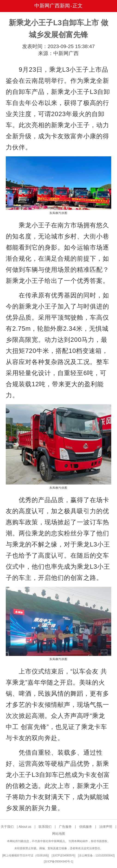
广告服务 (65, 827)
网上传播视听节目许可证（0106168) (25, 856)
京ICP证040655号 (63, 856)
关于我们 (7, 827)
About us (25, 827)
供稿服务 (86, 827)
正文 (78, 6)
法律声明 (106, 827)
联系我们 (45, 827)
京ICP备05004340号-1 (58, 862)
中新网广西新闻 (52, 6)
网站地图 (59, 834)
